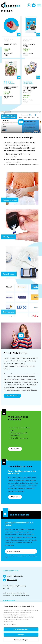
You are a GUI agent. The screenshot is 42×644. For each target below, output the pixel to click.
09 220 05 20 (10, 580)
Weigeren (21, 635)
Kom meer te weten (10, 624)
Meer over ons (12, 396)
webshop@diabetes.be (13, 576)
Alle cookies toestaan (21, 629)
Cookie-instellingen (21, 640)
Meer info (15, 449)
